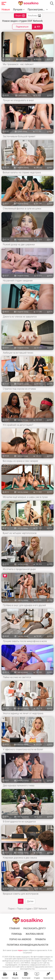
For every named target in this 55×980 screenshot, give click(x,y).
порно (20, 950)
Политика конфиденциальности (27, 945)
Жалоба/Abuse (35, 934)
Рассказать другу (35, 928)
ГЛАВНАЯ (15, 928)
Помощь (17, 934)
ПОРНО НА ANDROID (20, 939)
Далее (30, 901)
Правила (40, 939)
